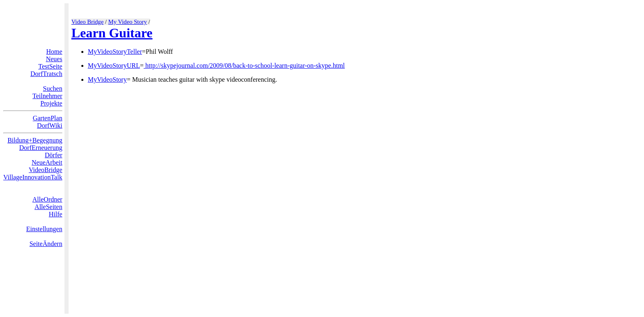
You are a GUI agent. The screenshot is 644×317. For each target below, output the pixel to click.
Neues (54, 59)
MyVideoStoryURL (114, 65)
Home (54, 52)
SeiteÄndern (46, 244)
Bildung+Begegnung (35, 140)
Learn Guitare (112, 33)
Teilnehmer (47, 96)
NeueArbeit (47, 162)
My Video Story (128, 22)
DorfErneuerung (41, 148)
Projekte (51, 103)
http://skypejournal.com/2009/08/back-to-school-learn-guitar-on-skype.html (244, 65)
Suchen (53, 88)
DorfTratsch (46, 74)
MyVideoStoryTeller (115, 52)
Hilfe (56, 214)
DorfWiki (50, 125)
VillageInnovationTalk (33, 177)
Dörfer (54, 155)
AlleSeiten (48, 207)
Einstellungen (44, 229)
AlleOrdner (47, 199)
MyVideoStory (107, 79)
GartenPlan (48, 118)
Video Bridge (88, 22)
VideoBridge (46, 170)
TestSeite (50, 66)
